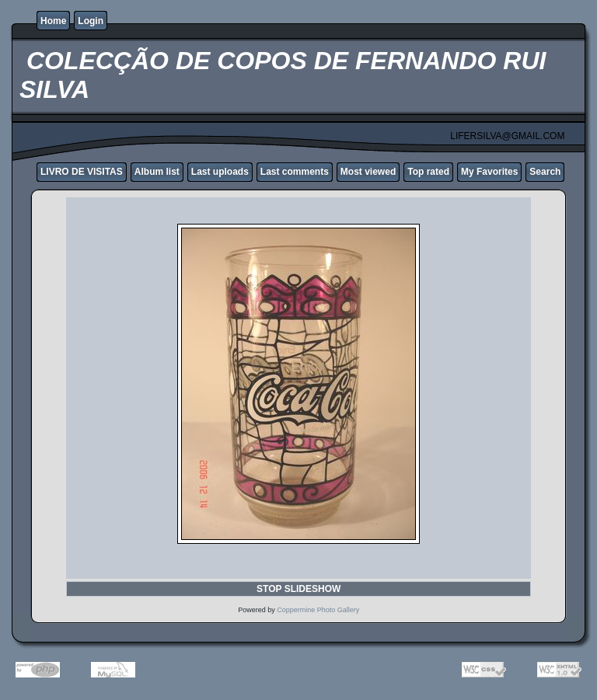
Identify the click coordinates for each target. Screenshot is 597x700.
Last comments (295, 172)
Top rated (428, 172)
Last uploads (220, 172)
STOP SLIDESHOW (298, 589)
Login (91, 21)
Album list (157, 172)
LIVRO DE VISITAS (82, 172)
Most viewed (368, 172)
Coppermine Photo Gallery (318, 610)
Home (53, 21)
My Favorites (489, 172)
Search (545, 172)
